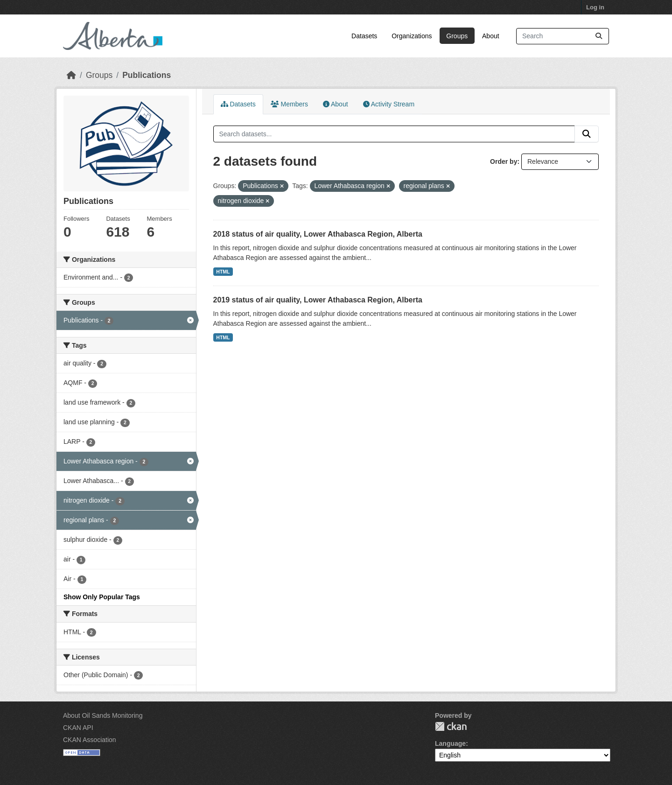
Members (289, 104)
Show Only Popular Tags (102, 597)
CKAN (451, 726)
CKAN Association (90, 740)
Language (450, 743)
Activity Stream (389, 104)
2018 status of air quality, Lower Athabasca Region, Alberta (318, 234)
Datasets (364, 36)
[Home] (71, 75)
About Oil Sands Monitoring (103, 715)
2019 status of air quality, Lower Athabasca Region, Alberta (318, 300)
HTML (223, 272)
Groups (457, 36)
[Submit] (599, 36)
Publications (147, 75)
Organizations (412, 36)
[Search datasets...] (563, 36)
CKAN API (78, 728)
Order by (504, 161)
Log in (595, 7)
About (491, 36)
